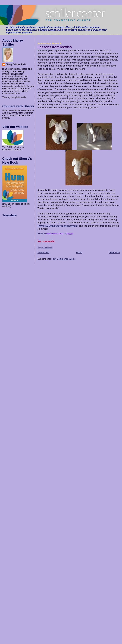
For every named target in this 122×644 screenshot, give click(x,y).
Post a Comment (45, 248)
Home (79, 253)
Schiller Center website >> (15, 92)
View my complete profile (14, 97)
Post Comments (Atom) (63, 259)
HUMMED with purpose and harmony (58, 226)
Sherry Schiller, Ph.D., (16, 64)
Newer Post (43, 253)
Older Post (114, 253)
